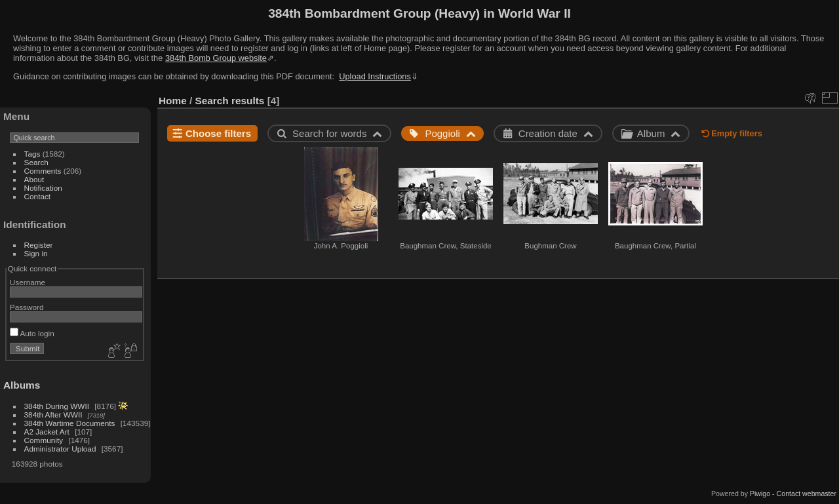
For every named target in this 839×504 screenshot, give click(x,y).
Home (173, 101)
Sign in (36, 253)
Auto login (32, 333)
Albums (22, 385)
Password (27, 307)
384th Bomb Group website (216, 58)
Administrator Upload (60, 449)
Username (28, 282)
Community (44, 440)
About (34, 179)
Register (39, 245)
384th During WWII (57, 406)
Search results (230, 101)
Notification (43, 188)
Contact (38, 196)
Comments (43, 171)
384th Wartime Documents (70, 423)
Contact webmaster (807, 494)
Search (36, 162)
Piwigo (760, 494)
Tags (32, 154)
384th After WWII (53, 415)
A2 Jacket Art (47, 432)
